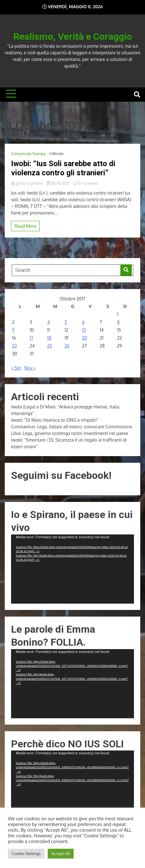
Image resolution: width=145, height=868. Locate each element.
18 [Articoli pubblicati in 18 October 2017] (49, 338)
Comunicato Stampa (28, 154)
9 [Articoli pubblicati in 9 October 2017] (13, 330)
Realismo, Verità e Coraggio (73, 36)
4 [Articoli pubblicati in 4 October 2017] (48, 322)
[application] (72, 569)
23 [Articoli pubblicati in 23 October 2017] (14, 346)
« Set (16, 368)
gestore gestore (27, 183)
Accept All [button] (61, 853)
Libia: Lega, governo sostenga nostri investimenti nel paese (70, 433)
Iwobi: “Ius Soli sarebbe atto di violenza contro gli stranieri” (63, 168)
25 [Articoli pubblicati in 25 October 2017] (50, 346)
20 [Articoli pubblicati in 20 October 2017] (84, 338)
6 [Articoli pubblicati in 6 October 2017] (83, 322)
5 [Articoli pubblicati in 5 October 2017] (66, 322)
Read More (25, 226)
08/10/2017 (59, 183)
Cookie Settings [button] (26, 853)
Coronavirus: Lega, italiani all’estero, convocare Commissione (72, 427)
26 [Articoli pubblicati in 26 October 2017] (67, 346)
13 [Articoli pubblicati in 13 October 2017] (84, 330)
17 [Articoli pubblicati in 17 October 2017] (31, 338)
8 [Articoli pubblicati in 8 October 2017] (118, 322)
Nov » (30, 368)
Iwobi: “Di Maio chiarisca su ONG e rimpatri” (55, 420)
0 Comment (89, 183)
